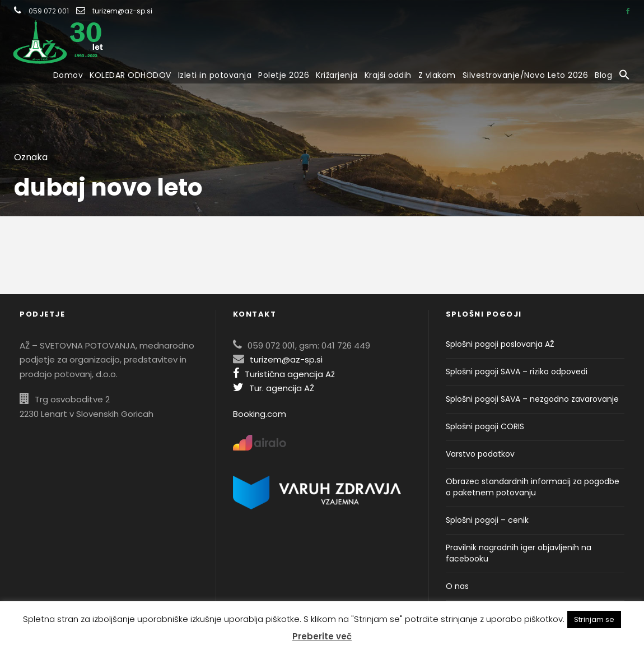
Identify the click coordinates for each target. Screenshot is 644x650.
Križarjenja (337, 75)
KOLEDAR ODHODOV (130, 75)
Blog (603, 75)
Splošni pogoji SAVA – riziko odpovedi (517, 372)
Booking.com (260, 414)
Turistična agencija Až (284, 374)
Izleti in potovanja (215, 75)
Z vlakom (437, 75)
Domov (68, 75)
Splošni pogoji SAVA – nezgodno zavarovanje (532, 399)
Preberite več (322, 636)
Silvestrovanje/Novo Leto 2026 (526, 75)
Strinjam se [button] (594, 619)
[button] (624, 76)
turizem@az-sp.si (122, 11)
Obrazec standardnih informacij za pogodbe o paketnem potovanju (533, 487)
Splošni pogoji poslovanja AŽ (500, 344)
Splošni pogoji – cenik (487, 520)
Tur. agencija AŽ (274, 388)
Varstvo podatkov (480, 454)
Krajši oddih (388, 75)
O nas (457, 586)
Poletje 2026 (284, 75)
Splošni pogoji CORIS (485, 426)
